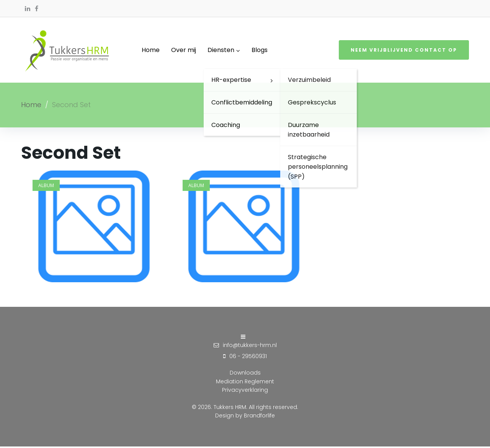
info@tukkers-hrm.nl (250, 346)
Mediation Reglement (245, 383)
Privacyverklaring (245, 391)
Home (31, 106)
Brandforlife (259, 417)
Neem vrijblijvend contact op (404, 51)
